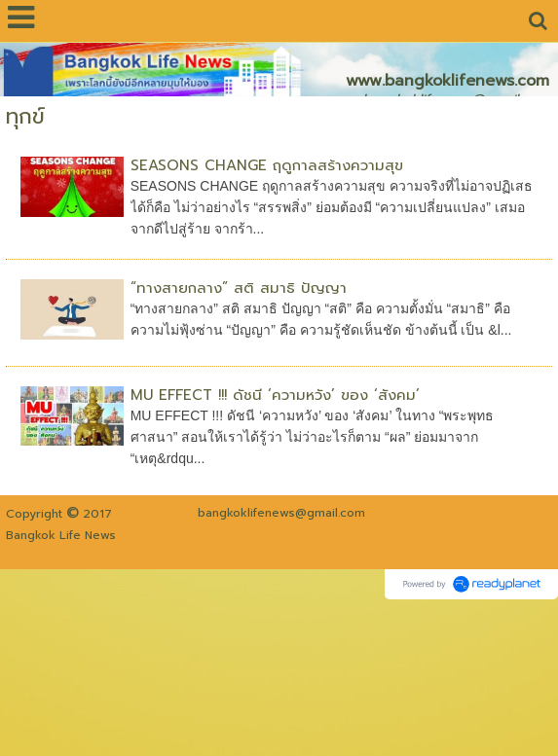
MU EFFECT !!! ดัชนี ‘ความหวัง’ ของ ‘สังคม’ (275, 395)
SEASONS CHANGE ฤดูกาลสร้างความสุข (267, 165)
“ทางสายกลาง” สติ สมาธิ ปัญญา (239, 288)
